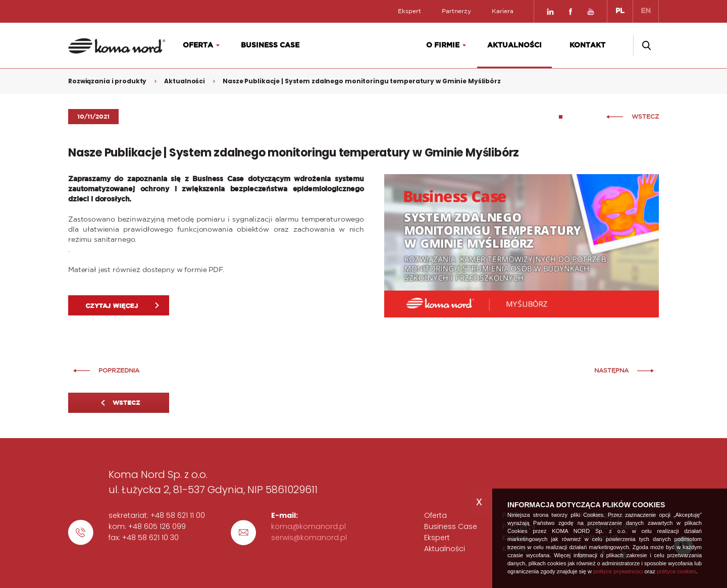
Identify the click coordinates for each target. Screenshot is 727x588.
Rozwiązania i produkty (107, 81)
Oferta (198, 45)
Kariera (503, 11)
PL (620, 11)
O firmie (443, 45)
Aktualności (514, 45)
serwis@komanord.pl (309, 538)
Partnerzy (456, 11)
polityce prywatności (618, 571)
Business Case (270, 45)
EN (646, 11)
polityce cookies (677, 571)
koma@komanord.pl (308, 526)
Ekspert (409, 11)
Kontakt (587, 45)
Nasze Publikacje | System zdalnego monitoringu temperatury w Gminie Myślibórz (362, 81)
